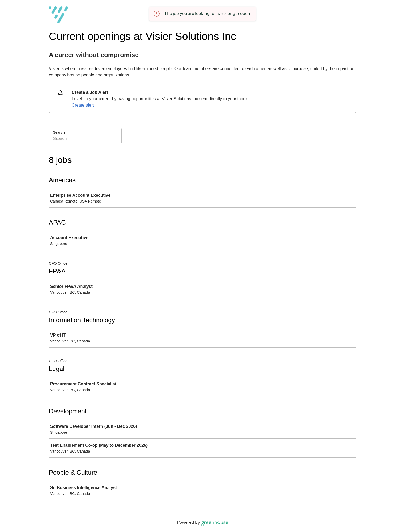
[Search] (85, 139)
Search (59, 132)
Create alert (83, 105)
